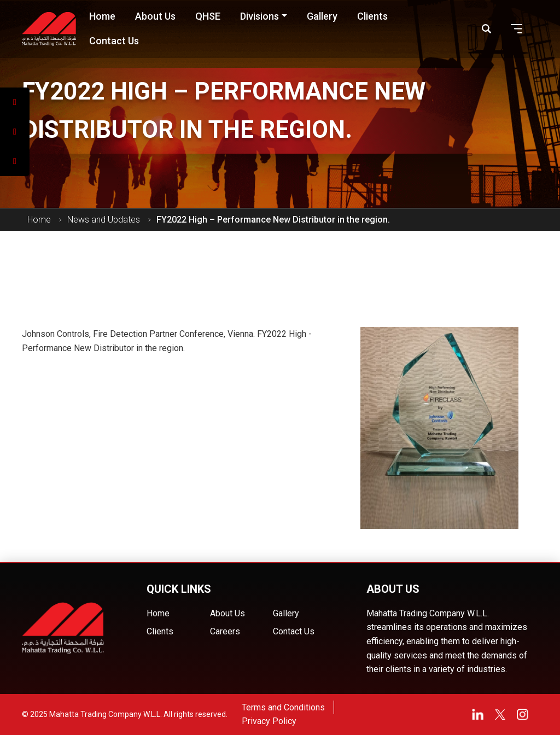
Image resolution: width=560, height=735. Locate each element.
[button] (517, 29)
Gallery (286, 613)
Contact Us (294, 631)
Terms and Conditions (283, 707)
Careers (225, 631)
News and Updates (104, 220)
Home (39, 220)
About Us (227, 613)
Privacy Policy (269, 721)
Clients (160, 631)
